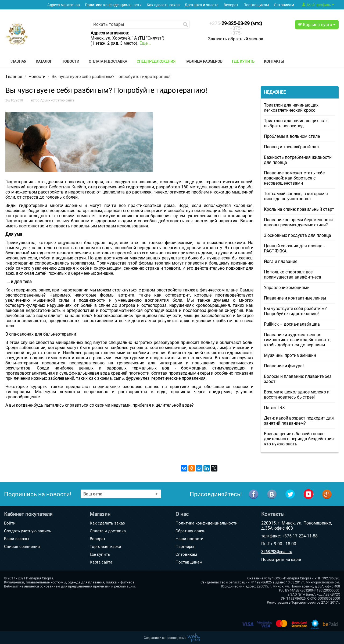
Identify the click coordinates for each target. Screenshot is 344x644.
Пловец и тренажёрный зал (291, 147)
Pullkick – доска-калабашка (292, 324)
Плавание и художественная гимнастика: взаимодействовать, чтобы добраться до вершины (298, 340)
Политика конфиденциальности (113, 5)
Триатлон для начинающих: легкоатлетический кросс (292, 108)
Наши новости (189, 539)
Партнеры (185, 547)
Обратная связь (190, 531)
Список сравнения (22, 547)
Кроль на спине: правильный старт (299, 209)
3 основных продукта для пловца (298, 235)
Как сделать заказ (163, 5)
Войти (10, 523)
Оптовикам (284, 5)
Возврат (231, 5)
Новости (70, 61)
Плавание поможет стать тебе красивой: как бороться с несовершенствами (294, 178)
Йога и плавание (281, 261)
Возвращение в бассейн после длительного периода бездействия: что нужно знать (299, 439)
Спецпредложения (156, 61)
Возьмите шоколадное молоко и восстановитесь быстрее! (297, 395)
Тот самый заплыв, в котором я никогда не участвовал (296, 196)
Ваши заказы (17, 539)
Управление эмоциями (287, 288)
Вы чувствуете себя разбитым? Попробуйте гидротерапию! (295, 311)
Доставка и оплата (202, 5)
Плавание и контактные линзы (295, 298)
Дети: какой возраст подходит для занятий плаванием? (299, 421)
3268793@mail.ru (277, 552)
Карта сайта (101, 562)
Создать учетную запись (28, 531)
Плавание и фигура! (284, 366)
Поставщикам (256, 5)
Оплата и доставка (108, 61)
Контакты (274, 61)
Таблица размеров (204, 61)
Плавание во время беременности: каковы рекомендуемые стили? (299, 222)
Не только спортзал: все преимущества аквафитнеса (293, 275)
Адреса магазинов (64, 5)
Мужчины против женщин (290, 355)
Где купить (243, 61)
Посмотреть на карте (281, 559)
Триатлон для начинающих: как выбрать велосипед (296, 123)
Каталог (44, 61)
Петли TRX (274, 408)
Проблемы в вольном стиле (292, 136)
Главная (18, 61)
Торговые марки (105, 547)
